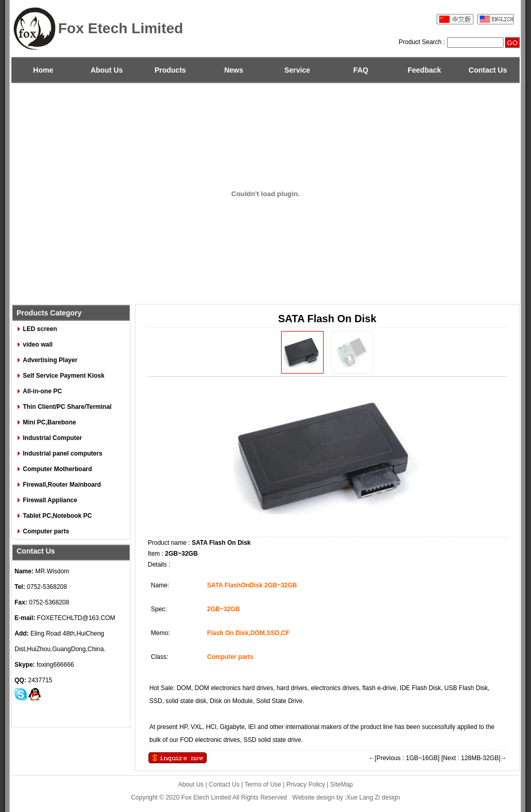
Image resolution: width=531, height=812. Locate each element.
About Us (107, 70)
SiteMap (342, 785)
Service (297, 70)
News (234, 70)
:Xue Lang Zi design (373, 797)
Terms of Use (263, 785)
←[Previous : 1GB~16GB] (404, 758)
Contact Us (488, 70)
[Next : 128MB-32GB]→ (474, 758)
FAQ (361, 70)
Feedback (424, 70)
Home (43, 70)
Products (170, 70)
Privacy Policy (306, 785)
